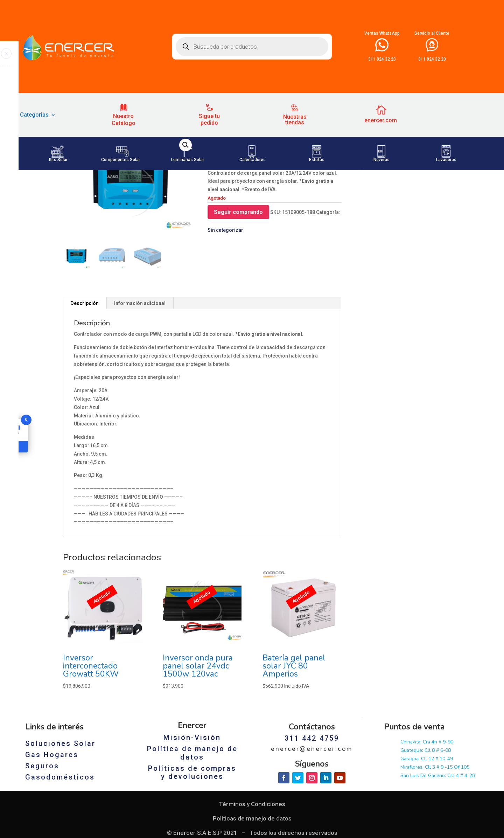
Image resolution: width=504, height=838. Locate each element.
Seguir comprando (238, 281)
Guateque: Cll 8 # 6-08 (426, 820)
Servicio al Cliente (432, 33)
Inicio (69, 195)
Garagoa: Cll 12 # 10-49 (427, 828)
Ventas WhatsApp (382, 33)
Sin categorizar (94, 195)
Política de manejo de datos (192, 823)
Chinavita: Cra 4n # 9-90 (427, 812)
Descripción (85, 373)
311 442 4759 (312, 808)
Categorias (34, 115)
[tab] (85, 373)
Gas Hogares (52, 824)
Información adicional (140, 373)
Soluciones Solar (60, 813)
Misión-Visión (192, 807)
